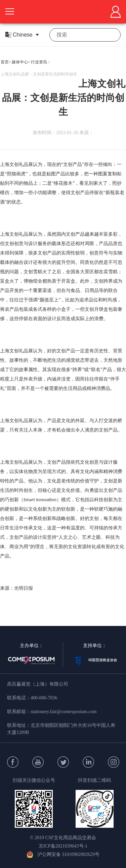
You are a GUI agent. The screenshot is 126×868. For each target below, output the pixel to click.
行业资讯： (41, 62)
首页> (6, 62)
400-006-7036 (44, 698)
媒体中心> (21, 62)
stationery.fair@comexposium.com (64, 712)
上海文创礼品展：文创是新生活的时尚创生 (39, 74)
